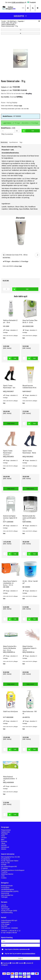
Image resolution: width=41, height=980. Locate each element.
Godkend (21, 958)
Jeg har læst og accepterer (20, 954)
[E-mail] (20, 945)
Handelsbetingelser (8, 889)
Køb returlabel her (7, 895)
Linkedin (28, 963)
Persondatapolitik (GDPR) (10, 891)
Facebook (6, 963)
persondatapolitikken (29, 954)
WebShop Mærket (7, 874)
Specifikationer (13, 142)
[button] (20, 30)
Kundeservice (6, 859)
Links (3, 876)
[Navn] (20, 941)
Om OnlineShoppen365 (9, 866)
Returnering (5, 893)
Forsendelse (5, 888)
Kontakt (4, 865)
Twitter (14, 963)
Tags (21, 142)
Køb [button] (28, 131)
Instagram (4, 965)
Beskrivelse (4, 142)
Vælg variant (11, 424)
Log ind (4, 905)
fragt (4, 338)
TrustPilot (4, 872)
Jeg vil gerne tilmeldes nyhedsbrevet (19, 949)
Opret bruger (5, 909)
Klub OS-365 (5, 863)
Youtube (21, 963)
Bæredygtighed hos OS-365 (10, 857)
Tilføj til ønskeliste (7, 134)
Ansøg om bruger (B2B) (9, 911)
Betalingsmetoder (7, 886)
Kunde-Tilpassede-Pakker (10, 861)
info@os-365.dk (11, 933)
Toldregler (4, 897)
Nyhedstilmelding (7, 913)
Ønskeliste (5, 907)
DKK (23, 8)
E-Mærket (4, 868)
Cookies (4, 878)
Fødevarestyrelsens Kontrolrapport (13, 870)
